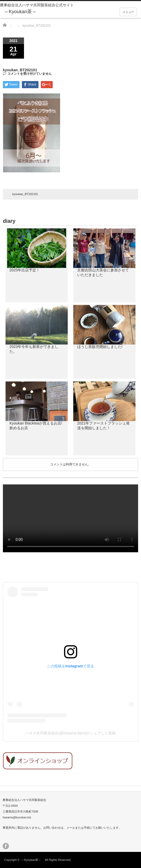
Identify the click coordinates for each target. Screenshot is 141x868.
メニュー (128, 12)
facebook (6, 846)
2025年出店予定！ (25, 270)
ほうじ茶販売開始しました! (100, 347)
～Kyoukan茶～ (33, 860)
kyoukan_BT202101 (25, 194)
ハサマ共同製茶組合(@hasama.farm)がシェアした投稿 (70, 733)
